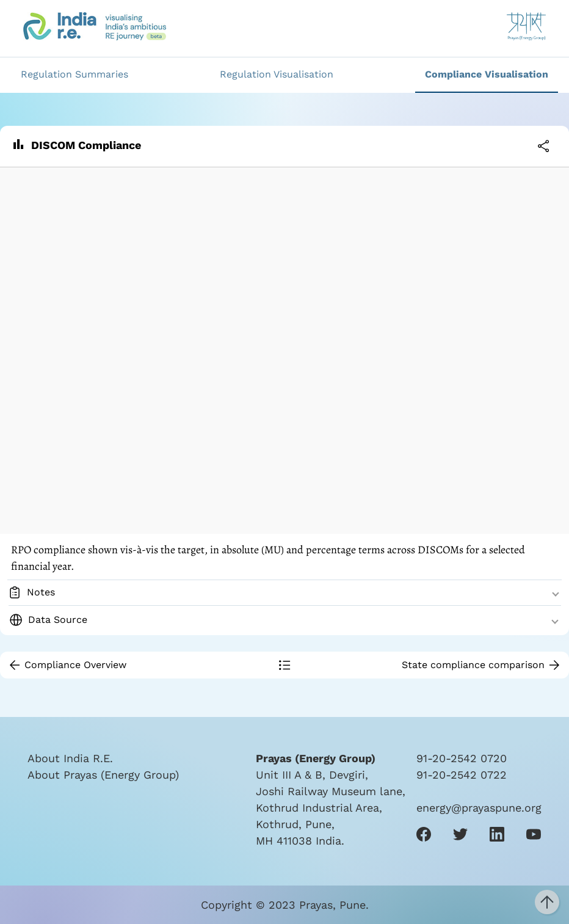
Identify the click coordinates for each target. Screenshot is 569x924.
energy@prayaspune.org (479, 808)
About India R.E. (70, 758)
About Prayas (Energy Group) (103, 775)
